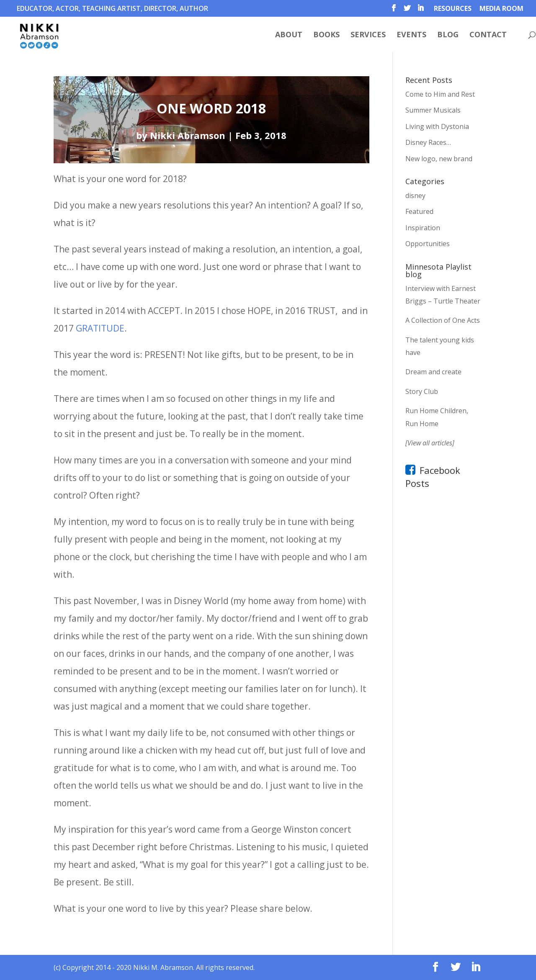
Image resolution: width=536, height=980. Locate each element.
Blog (448, 35)
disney (415, 195)
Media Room (501, 9)
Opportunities (428, 244)
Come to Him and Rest (440, 94)
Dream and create (433, 372)
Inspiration (423, 228)
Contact (488, 35)
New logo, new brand (439, 159)
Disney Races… (428, 142)
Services (368, 35)
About (289, 35)
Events (411, 35)
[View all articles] (430, 443)
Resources (453, 9)
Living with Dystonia (437, 126)
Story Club (422, 391)
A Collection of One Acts (443, 320)
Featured (419, 211)
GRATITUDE (100, 328)
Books (326, 35)
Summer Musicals (433, 110)
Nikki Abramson (188, 135)
